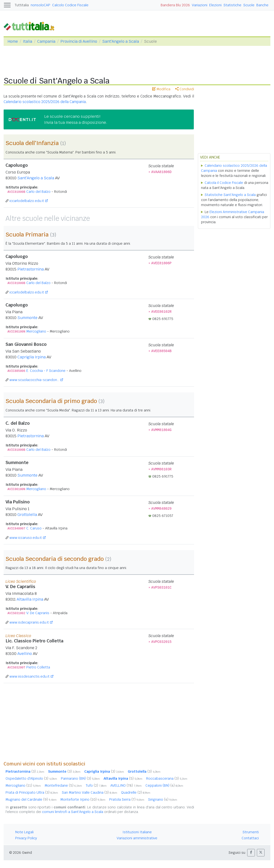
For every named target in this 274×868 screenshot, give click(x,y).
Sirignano (163, 799)
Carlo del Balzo (38, 192)
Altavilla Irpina (30, 599)
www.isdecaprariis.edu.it (29, 622)
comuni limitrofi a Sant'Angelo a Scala (73, 812)
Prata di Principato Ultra (32, 792)
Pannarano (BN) (80, 778)
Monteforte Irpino (83, 799)
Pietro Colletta (38, 667)
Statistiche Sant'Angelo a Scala (230, 195)
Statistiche (232, 5)
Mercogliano (36, 331)
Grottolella (27, 515)
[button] (251, 853)
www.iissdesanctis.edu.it (29, 676)
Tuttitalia (22, 5)
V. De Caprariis (38, 613)
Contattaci (250, 838)
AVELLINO (126, 785)
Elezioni (215, 5)
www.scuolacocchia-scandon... (34, 380)
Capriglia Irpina (32, 357)
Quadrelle (136, 792)
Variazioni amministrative (137, 838)
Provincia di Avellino (79, 41)
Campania (46, 41)
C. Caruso (34, 528)
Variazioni (200, 5)
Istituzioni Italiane (137, 832)
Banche (262, 5)
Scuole (249, 5)
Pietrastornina (31, 269)
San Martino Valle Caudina (90, 792)
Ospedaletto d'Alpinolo (31, 778)
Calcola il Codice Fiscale (224, 183)
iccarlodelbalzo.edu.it (27, 201)
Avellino (25, 654)
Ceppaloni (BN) (164, 785)
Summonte (27, 318)
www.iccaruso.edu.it (26, 538)
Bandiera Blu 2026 (175, 5)
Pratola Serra (127, 799)
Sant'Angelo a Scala (121, 41)
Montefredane (63, 785)
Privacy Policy (26, 838)
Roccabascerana (167, 778)
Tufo (96, 785)
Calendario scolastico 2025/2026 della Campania (45, 102)
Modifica (161, 89)
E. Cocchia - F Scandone (46, 371)
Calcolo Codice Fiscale (70, 5)
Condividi (185, 89)
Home (13, 41)
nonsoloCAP (40, 5)
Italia (28, 41)
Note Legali (24, 832)
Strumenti (251, 832)
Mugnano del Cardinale (31, 799)
